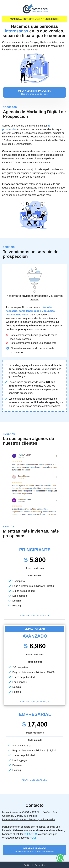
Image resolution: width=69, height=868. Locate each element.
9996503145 (31, 834)
